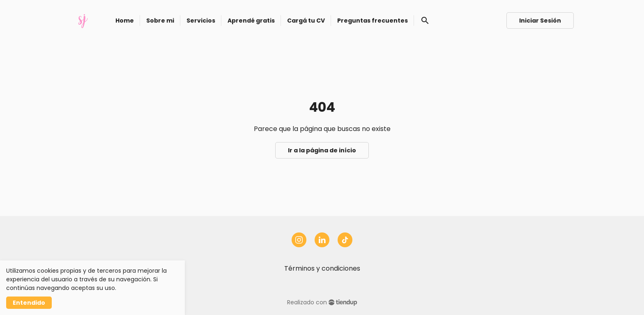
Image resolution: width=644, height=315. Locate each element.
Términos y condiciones (322, 268)
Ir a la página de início (322, 150)
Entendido (29, 303)
